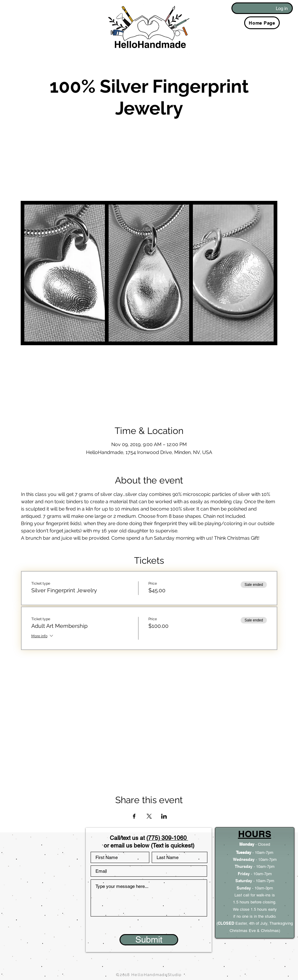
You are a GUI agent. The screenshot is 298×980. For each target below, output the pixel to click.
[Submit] (149, 940)
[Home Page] (262, 23)
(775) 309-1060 (167, 838)
